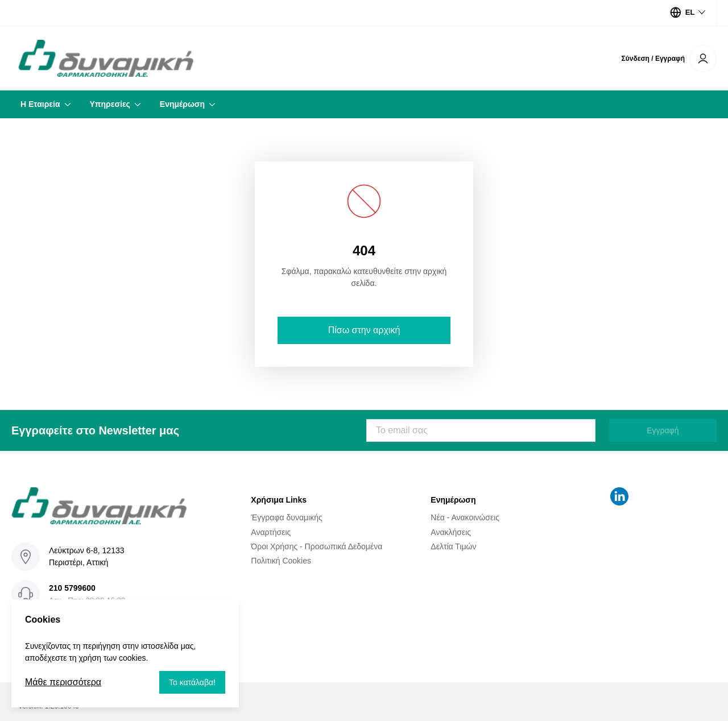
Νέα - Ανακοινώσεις (465, 517)
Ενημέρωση (182, 104)
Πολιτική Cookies (281, 561)
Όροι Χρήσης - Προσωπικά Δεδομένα (317, 546)
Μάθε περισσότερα (63, 682)
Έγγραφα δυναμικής (286, 517)
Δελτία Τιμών (453, 546)
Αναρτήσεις (271, 532)
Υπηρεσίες (110, 104)
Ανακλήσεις (451, 532)
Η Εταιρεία (40, 104)
